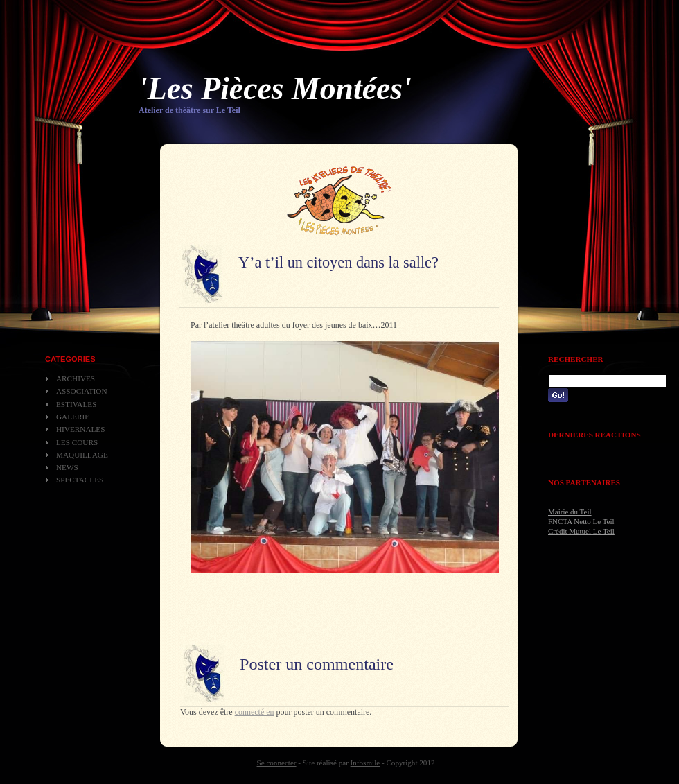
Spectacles (80, 480)
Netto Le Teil (594, 521)
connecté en (255, 712)
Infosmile (365, 763)
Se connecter (277, 763)
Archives (76, 378)
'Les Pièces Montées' (275, 88)
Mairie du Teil (570, 512)
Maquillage (82, 455)
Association (82, 391)
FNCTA (560, 521)
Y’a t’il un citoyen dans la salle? (338, 262)
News (67, 467)
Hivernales (80, 429)
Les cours (77, 442)
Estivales (76, 404)
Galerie (73, 417)
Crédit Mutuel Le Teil (581, 531)
